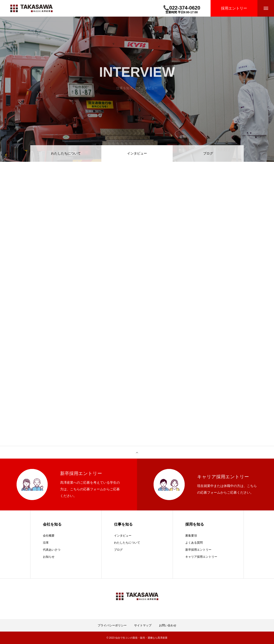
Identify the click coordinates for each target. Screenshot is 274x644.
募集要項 (191, 536)
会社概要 (49, 536)
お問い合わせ (168, 625)
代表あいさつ (52, 550)
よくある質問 (194, 543)
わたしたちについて (66, 153)
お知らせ (49, 557)
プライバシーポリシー (112, 625)
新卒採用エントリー (198, 550)
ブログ (208, 153)
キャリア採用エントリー (201, 557)
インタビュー (123, 536)
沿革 (46, 543)
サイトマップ (143, 625)
